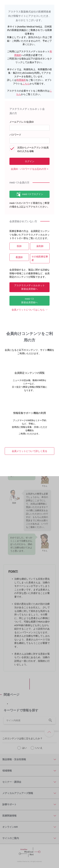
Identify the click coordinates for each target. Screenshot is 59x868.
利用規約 (21, 80)
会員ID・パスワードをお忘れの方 (29, 169)
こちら (26, 84)
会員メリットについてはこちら (28, 310)
